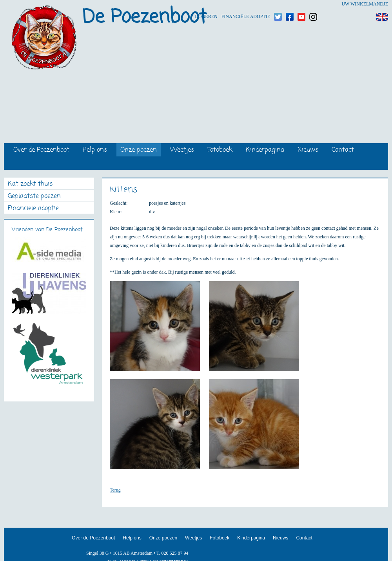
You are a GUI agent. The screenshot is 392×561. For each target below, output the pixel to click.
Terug (115, 490)
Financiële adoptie (246, 4)
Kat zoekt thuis (30, 184)
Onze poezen (139, 150)
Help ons (95, 150)
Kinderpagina (265, 150)
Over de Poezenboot (41, 150)
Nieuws (308, 150)
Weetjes (182, 150)
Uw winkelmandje (365, 4)
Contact (343, 150)
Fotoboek (220, 150)
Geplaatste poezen (34, 197)
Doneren (206, 4)
